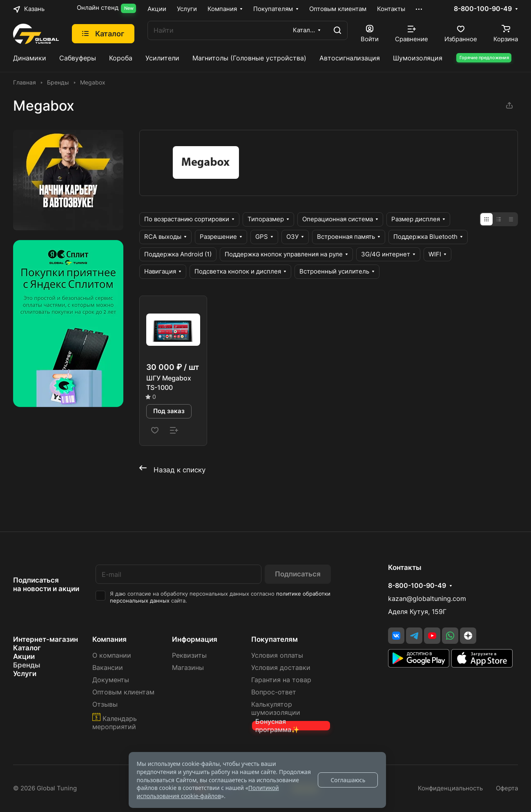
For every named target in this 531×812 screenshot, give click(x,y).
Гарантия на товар (281, 680)
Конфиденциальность (450, 788)
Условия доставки (281, 668)
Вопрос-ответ (274, 692)
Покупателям (274, 639)
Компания (109, 639)
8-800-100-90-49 (483, 9)
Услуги (25, 674)
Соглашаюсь (348, 780)
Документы (111, 680)
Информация (195, 639)
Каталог (27, 648)
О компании (112, 655)
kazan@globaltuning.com (427, 599)
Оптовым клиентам (123, 692)
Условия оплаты (277, 655)
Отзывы (105, 704)
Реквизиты (189, 655)
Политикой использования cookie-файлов (208, 792)
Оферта (507, 788)
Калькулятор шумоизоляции (276, 709)
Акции (24, 656)
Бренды (27, 665)
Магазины (188, 668)
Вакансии (108, 668)
